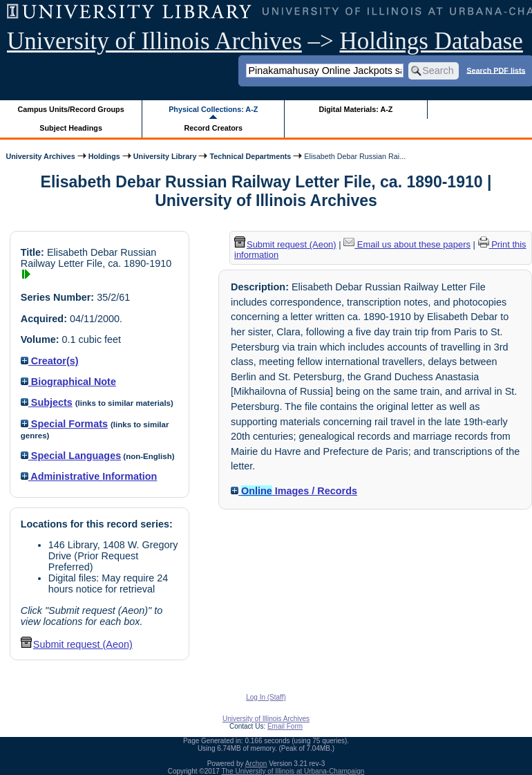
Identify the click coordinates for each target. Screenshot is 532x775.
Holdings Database (431, 41)
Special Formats (64, 424)
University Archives (40, 156)
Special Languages (71, 456)
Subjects (47, 402)
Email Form (285, 726)
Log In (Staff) (266, 697)
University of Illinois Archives (154, 41)
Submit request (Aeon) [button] (77, 644)
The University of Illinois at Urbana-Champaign (293, 771)
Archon (256, 764)
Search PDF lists (496, 70)
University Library (165, 156)
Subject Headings (71, 128)
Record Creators (213, 128)
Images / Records (294, 491)
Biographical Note (68, 382)
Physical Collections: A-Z (213, 109)
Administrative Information (89, 476)
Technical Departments (250, 156)
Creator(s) (50, 361)
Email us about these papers (407, 244)
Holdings (104, 156)
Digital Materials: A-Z (355, 109)
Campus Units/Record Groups (71, 109)
